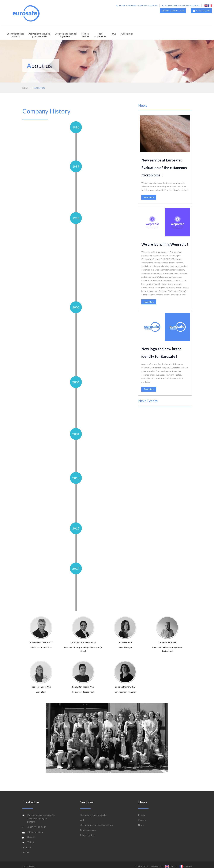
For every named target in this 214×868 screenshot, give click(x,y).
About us (27, 844)
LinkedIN (31, 834)
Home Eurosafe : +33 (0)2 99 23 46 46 (137, 5)
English (171, 863)
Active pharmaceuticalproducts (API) (39, 35)
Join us (26, 849)
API (82, 817)
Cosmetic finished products (93, 812)
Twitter (31, 839)
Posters (142, 817)
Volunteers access (173, 11)
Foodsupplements (100, 35)
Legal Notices (141, 863)
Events (142, 812)
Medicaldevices (85, 35)
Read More (149, 197)
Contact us (156, 863)
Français (186, 863)
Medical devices (88, 832)
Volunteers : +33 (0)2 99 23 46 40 (181, 5)
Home (26, 88)
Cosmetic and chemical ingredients (97, 822)
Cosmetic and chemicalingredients (66, 35)
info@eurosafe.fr (35, 829)
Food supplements (89, 827)
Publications (127, 34)
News (113, 34)
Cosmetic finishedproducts (15, 35)
